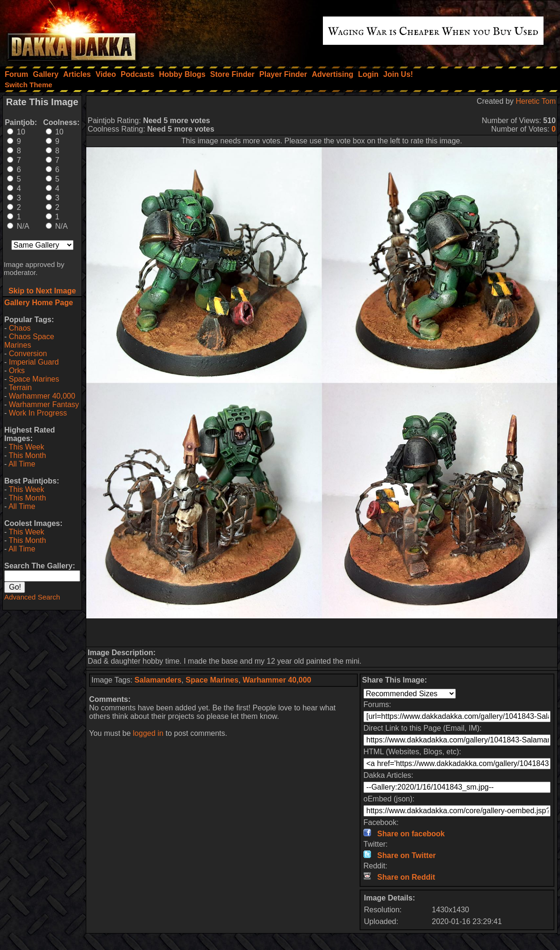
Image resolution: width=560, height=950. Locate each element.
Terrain (20, 387)
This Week (26, 447)
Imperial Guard (34, 362)
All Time (22, 464)
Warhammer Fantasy (44, 404)
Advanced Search (32, 597)
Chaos (20, 328)
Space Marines (34, 379)
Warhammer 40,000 (42, 396)
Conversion (28, 354)
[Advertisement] (322, 633)
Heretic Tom (536, 101)
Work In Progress (38, 413)
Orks (17, 371)
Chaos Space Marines (29, 341)
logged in (148, 733)
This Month (27, 455)
